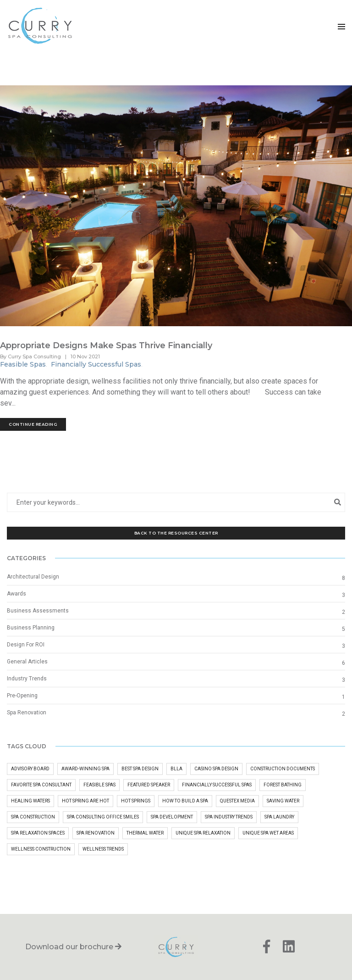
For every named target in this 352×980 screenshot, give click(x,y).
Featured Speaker (149, 785)
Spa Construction (33, 817)
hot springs (136, 801)
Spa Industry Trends (229, 817)
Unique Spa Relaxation (203, 833)
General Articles (27, 662)
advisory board (30, 769)
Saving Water (283, 801)
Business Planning (31, 628)
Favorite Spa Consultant (41, 785)
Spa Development (172, 817)
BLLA (176, 769)
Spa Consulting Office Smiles (103, 817)
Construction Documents (283, 769)
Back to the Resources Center (176, 533)
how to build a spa (185, 801)
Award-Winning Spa (85, 769)
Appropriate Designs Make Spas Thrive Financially (106, 345)
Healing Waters (30, 801)
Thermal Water (145, 833)
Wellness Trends (103, 849)
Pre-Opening (22, 696)
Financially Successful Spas (96, 364)
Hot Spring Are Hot (85, 801)
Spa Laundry (279, 817)
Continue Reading (33, 424)
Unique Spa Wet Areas (268, 833)
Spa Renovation (27, 713)
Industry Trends (27, 679)
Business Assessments (38, 611)
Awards (16, 594)
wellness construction (41, 849)
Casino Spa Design (216, 769)
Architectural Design (33, 577)
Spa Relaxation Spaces (38, 833)
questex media (237, 801)
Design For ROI (26, 645)
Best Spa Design (140, 769)
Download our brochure (73, 947)
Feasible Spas (23, 364)
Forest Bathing (283, 785)
